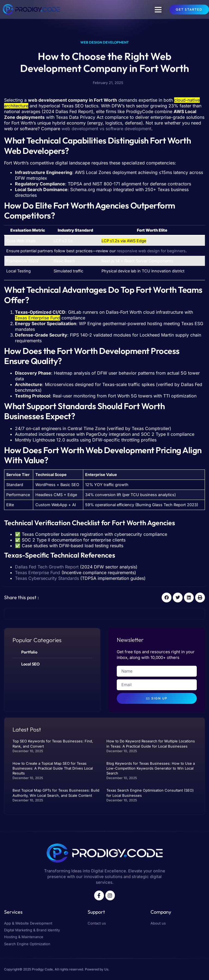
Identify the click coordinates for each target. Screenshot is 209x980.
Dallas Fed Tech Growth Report (47, 567)
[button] (158, 10)
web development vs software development (106, 129)
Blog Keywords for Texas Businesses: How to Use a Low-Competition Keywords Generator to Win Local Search (151, 768)
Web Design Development (104, 43)
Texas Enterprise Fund (38, 573)
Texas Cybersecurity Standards (47, 578)
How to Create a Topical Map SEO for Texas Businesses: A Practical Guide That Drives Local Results (53, 768)
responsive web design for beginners (151, 251)
